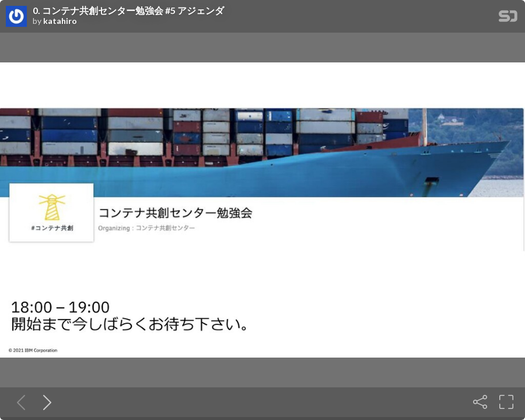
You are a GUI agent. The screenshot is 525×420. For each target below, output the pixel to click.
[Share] (480, 402)
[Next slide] (45, 402)
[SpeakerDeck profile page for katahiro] (16, 17)
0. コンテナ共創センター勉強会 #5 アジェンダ (128, 10)
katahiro (60, 21)
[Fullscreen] (506, 402)
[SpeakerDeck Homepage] (508, 18)
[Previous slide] (19, 402)
